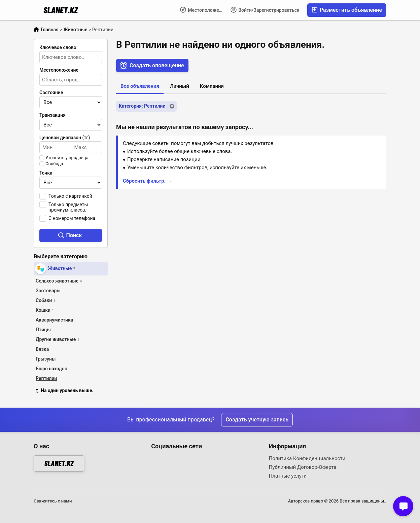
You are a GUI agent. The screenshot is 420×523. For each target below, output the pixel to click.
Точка (46, 173)
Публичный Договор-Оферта (303, 467)
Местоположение (203, 10)
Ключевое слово (58, 47)
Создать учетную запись (257, 420)
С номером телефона (72, 218)
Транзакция (53, 115)
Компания (212, 86)
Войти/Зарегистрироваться (265, 10)
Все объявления (140, 86)
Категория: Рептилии (142, 106)
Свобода (54, 164)
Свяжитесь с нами (53, 501)
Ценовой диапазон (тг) (65, 138)
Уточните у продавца (67, 158)
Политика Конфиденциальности (307, 458)
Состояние (51, 92)
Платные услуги (288, 476)
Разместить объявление (347, 10)
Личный (180, 86)
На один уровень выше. (65, 390)
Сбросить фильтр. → (147, 181)
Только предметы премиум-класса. (68, 207)
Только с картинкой (70, 196)
